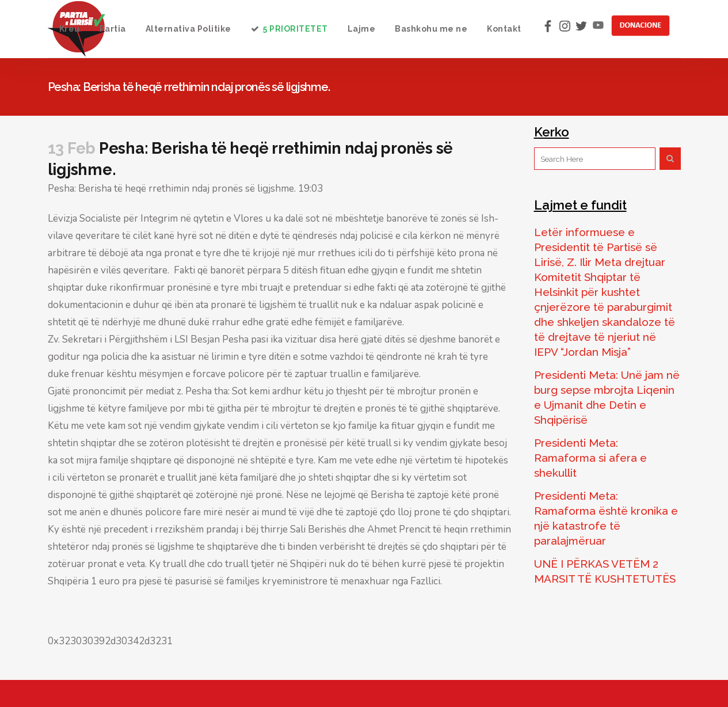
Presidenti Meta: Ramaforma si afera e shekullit (590, 458)
